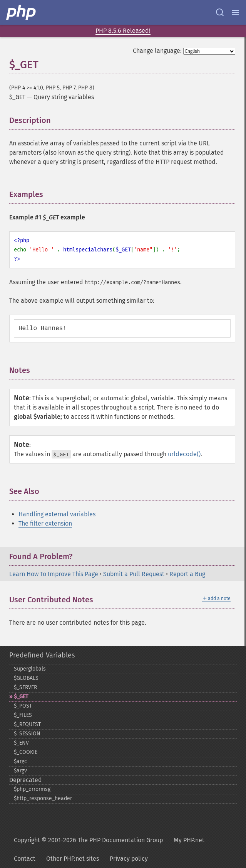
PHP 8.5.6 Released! (123, 31)
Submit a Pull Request (134, 574)
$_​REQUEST (27, 724)
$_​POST (23, 706)
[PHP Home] (22, 12)
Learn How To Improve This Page (54, 574)
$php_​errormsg (32, 789)
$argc (20, 761)
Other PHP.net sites (73, 859)
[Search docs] (220, 12)
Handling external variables (57, 514)
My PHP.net (189, 840)
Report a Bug (187, 574)
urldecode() (184, 454)
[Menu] (235, 12)
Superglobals (30, 669)
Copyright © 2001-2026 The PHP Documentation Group (88, 840)
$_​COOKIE (26, 752)
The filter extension (45, 523)
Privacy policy (129, 859)
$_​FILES (23, 715)
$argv (20, 771)
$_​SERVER (25, 687)
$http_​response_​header (43, 798)
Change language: (157, 51)
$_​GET (21, 697)
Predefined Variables (42, 655)
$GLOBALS (26, 678)
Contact (25, 859)
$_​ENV (21, 743)
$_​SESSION (27, 734)
